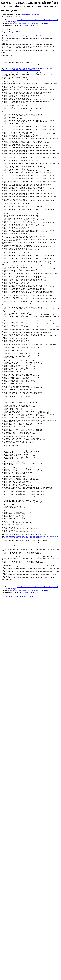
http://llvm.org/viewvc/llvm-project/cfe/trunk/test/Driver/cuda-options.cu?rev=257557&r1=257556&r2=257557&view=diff (27, 77)
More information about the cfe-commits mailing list (18, 707)
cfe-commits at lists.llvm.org (30, 15)
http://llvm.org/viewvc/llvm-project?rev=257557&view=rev (26, 37)
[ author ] (40, 25)
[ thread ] (26, 25)
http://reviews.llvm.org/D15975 (30, 64)
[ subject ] (33, 25)
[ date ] (21, 25)
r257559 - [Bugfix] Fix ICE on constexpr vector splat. (32, 23)
